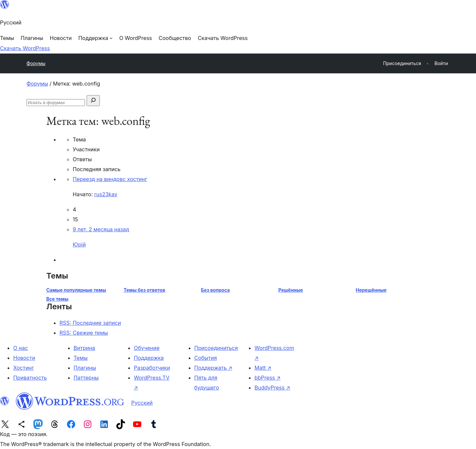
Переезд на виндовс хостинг (110, 179)
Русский (142, 403)
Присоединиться (216, 348)
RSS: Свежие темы (84, 333)
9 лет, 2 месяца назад (101, 229)
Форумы (36, 63)
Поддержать (213, 368)
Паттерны (86, 378)
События (206, 358)
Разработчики (152, 368)
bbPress (268, 378)
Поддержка (149, 358)
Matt (263, 368)
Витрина (84, 348)
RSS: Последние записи (90, 323)
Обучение (147, 348)
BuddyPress (272, 388)
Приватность (30, 378)
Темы (81, 358)
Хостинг (24, 368)
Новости (24, 358)
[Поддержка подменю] (96, 38)
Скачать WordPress (25, 48)
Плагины (85, 368)
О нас (20, 348)
